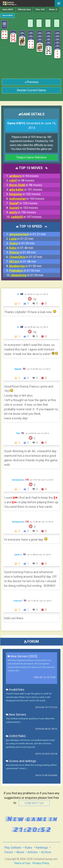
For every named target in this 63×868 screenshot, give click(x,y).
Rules (28, 848)
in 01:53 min (25, 271)
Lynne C (18, 555)
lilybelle (18, 369)
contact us (34, 803)
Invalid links (15, 690)
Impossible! (8, 15)
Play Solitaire (13, 848)
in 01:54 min (27, 275)
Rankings (42, 848)
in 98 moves (22, 180)
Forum (9, 852)
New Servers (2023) (22, 656)
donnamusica (18, 480)
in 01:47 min (26, 257)
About (20, 852)
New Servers (16, 714)
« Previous (32, 82)
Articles (33, 852)
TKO (18, 433)
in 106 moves (23, 212)
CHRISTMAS (16, 736)
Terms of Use (22, 863)
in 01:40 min (21, 248)
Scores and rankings (21, 761)
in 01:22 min (21, 239)
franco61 (18, 601)
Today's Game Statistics (32, 157)
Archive (46, 852)
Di (18, 294)
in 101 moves (26, 190)
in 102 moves (25, 194)
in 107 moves (26, 217)
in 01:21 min (27, 234)
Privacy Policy (41, 863)
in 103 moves (27, 199)
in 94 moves (24, 176)
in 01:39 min (22, 243)
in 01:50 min (25, 266)
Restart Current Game (32, 90)
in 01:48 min (23, 261)
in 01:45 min (23, 252)
